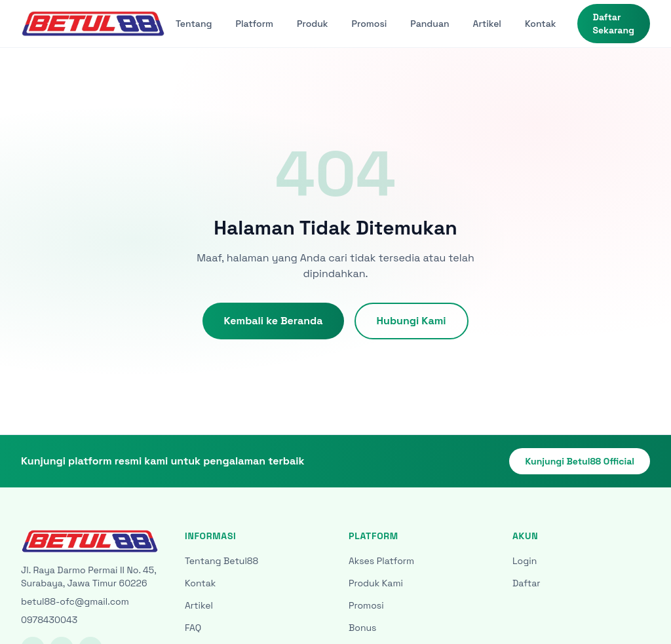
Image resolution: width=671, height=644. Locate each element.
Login (525, 561)
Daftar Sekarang (614, 24)
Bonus (362, 628)
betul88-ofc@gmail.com (75, 601)
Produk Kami (376, 583)
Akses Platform (381, 561)
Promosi (370, 24)
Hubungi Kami (412, 321)
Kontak (541, 24)
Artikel (487, 24)
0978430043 (49, 620)
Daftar (527, 583)
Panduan (430, 24)
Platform (255, 24)
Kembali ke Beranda (273, 321)
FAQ (193, 628)
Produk (313, 24)
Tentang (194, 24)
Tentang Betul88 (221, 561)
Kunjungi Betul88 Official (580, 461)
